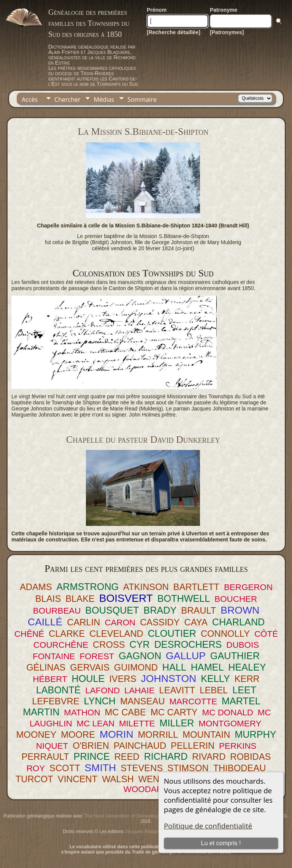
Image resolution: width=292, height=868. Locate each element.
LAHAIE (140, 690)
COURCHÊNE (61, 645)
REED (127, 757)
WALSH (118, 779)
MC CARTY (174, 712)
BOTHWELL (184, 598)
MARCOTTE (193, 702)
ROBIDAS (250, 757)
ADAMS (36, 587)
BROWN (240, 610)
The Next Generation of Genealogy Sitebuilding (136, 816)
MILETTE (137, 724)
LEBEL (214, 690)
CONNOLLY (225, 634)
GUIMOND (136, 667)
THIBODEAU (240, 768)
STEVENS (142, 768)
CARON (120, 623)
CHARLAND (239, 622)
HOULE (88, 679)
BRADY (160, 610)
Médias (104, 99)
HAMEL (207, 667)
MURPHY (255, 734)
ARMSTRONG (87, 587)
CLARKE (67, 634)
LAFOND (102, 690)
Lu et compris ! (221, 843)
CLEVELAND (116, 634)
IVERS (123, 679)
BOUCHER (236, 599)
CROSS (109, 645)
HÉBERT (50, 679)
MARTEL (241, 701)
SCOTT (65, 768)
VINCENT (78, 779)
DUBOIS (243, 645)
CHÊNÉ (29, 634)
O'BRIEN (91, 746)
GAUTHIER (235, 656)
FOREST (97, 656)
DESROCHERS (188, 644)
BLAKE (80, 599)
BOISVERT (126, 598)
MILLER (177, 723)
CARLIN (83, 622)
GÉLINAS (46, 667)
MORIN (117, 734)
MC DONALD (228, 713)
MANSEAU (143, 701)
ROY (36, 768)
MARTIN (41, 712)
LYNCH (100, 701)
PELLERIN (193, 746)
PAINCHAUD (140, 746)
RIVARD (209, 757)
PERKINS (238, 746)
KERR (247, 679)
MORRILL (158, 735)
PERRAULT (45, 757)
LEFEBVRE (56, 701)
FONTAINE (54, 656)
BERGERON (248, 587)
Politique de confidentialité (208, 826)
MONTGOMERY (230, 724)
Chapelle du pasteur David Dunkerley (143, 440)
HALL (174, 667)
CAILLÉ (45, 622)
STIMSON (188, 768)
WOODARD (146, 789)
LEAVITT (177, 690)
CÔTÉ (266, 634)
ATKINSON (146, 587)
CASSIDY (160, 622)
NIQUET (52, 746)
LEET (244, 690)
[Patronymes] (227, 32)
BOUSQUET (112, 610)
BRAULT (198, 610)
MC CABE (125, 712)
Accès (30, 99)
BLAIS (48, 599)
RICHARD (166, 756)
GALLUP (186, 656)
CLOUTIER (172, 633)
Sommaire (142, 99)
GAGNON (140, 656)
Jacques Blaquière (145, 831)
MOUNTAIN (206, 735)
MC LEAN (96, 724)
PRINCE (92, 756)
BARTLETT (196, 587)
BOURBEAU (57, 611)
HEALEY (247, 667)
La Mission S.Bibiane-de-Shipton (143, 132)
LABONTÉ (59, 690)
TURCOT (34, 779)
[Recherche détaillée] (174, 32)
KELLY (215, 679)
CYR (140, 644)
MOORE (78, 735)
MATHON (82, 713)
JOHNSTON (169, 679)
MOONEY (36, 735)
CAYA (196, 622)
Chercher (67, 99)
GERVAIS (90, 667)
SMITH (101, 768)
